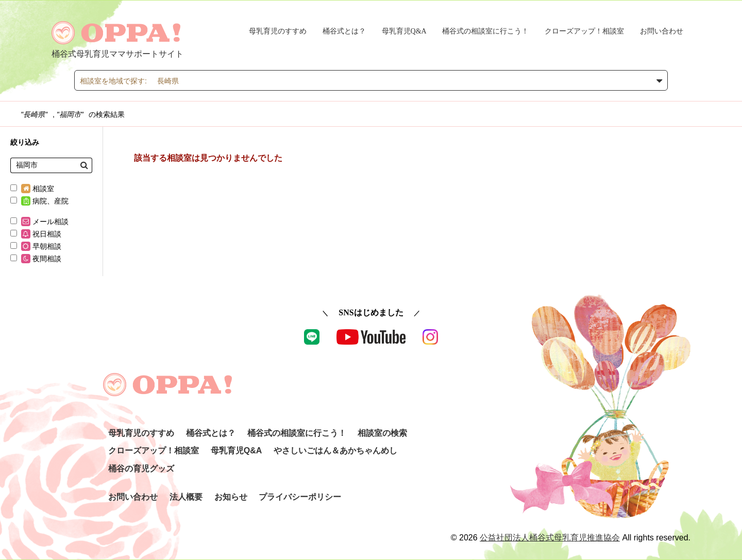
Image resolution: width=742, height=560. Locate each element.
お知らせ (231, 497)
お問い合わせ (662, 31)
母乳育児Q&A (404, 31)
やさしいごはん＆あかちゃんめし (335, 451)
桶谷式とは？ (344, 31)
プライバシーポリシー (300, 497)
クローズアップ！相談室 (584, 31)
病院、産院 (39, 201)
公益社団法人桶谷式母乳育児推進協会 (550, 538)
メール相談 (39, 222)
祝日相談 (36, 234)
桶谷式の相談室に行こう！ (485, 31)
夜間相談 (36, 259)
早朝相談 (36, 246)
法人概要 (186, 497)
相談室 (32, 189)
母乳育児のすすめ (278, 31)
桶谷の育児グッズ (141, 469)
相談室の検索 (382, 433)
